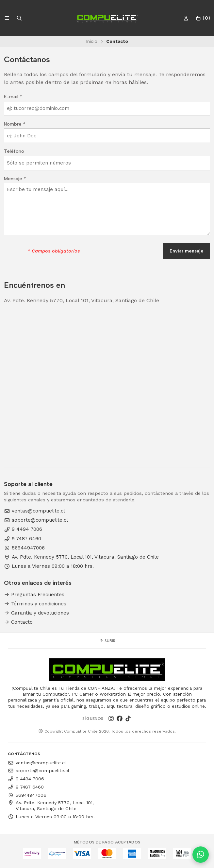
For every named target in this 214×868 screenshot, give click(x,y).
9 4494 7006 (23, 529)
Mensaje (15, 179)
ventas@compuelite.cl (34, 511)
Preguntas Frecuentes (34, 595)
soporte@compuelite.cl (36, 520)
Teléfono (14, 151)
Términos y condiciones (35, 604)
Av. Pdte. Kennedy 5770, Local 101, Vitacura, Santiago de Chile (81, 557)
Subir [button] (107, 641)
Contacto (18, 622)
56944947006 (24, 548)
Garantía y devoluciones (36, 613)
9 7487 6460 (23, 539)
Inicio (92, 41)
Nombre (15, 124)
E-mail (13, 96)
